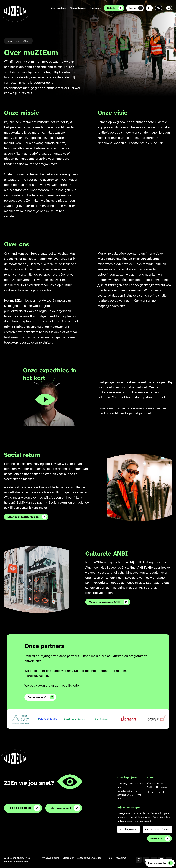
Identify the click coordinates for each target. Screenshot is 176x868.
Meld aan (160, 839)
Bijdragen (95, 8)
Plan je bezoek (77, 8)
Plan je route (155, 792)
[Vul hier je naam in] (128, 829)
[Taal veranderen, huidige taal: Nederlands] (158, 8)
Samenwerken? (41, 697)
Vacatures (121, 858)
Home (10, 41)
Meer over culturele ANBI (109, 602)
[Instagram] (139, 860)
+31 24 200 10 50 (24, 808)
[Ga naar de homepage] (15, 11)
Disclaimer (68, 858)
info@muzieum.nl (37, 676)
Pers (110, 858)
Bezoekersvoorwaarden (89, 858)
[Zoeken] (149, 8)
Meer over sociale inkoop (27, 517)
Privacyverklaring (50, 858)
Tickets (114, 8)
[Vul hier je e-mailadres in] (157, 829)
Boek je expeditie (160, 863)
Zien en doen (58, 8)
